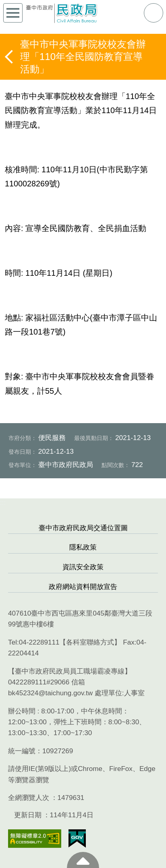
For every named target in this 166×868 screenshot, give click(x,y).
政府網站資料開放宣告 (83, 587)
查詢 (154, 13)
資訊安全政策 (83, 567)
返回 (10, 57)
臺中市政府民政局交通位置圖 (83, 528)
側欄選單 (13, 13)
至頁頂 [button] (83, 860)
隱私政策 (83, 547)
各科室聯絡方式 (90, 642)
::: (3, 503)
